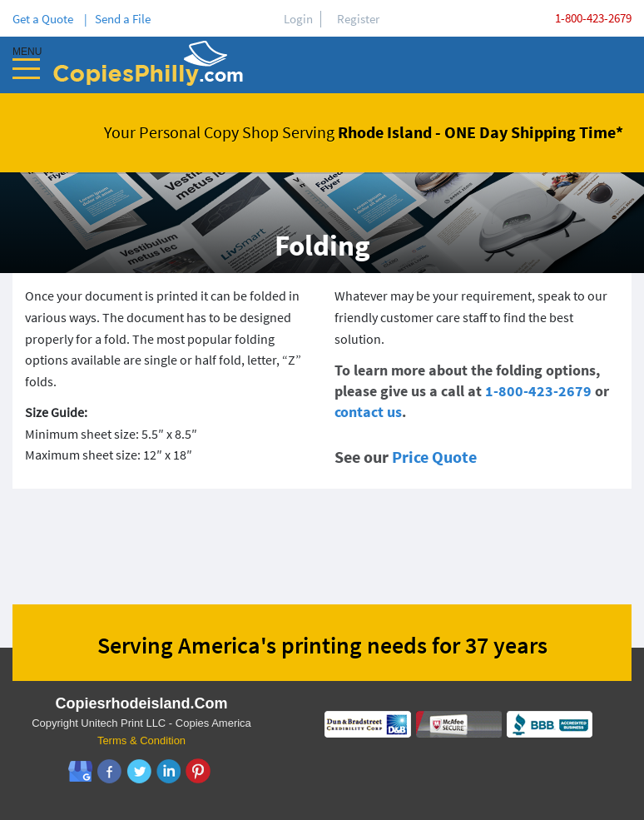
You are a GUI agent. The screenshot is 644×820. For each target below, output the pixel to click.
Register (358, 19)
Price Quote (434, 457)
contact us (368, 412)
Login (298, 19)
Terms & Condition (141, 740)
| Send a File (117, 19)
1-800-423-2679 (593, 18)
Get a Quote (45, 19)
